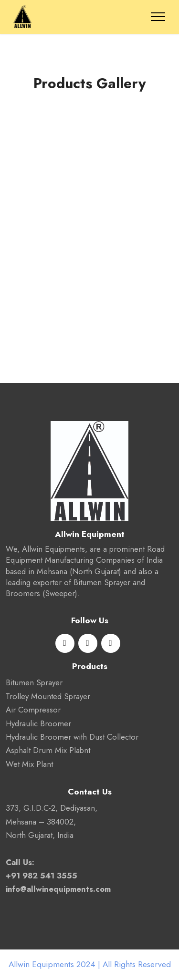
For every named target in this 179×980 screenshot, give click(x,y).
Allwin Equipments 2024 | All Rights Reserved (90, 965)
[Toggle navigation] (158, 17)
